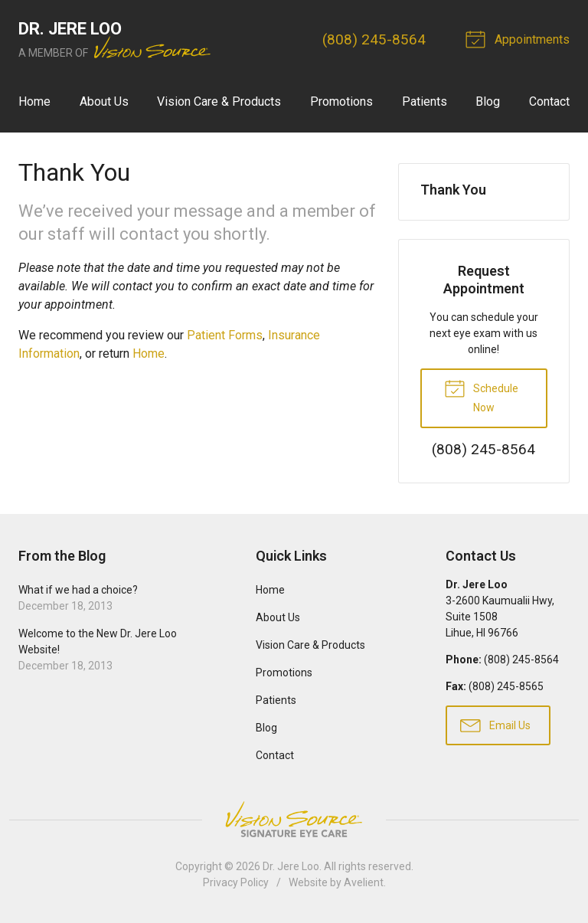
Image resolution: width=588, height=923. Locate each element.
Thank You (453, 190)
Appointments (520, 38)
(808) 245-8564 (374, 39)
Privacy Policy (236, 882)
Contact (549, 101)
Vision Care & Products (219, 101)
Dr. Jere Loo (291, 866)
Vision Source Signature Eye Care (294, 819)
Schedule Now (481, 395)
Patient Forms (225, 335)
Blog (488, 101)
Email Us (495, 725)
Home (34, 101)
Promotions (341, 101)
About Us (104, 101)
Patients (425, 101)
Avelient (364, 882)
